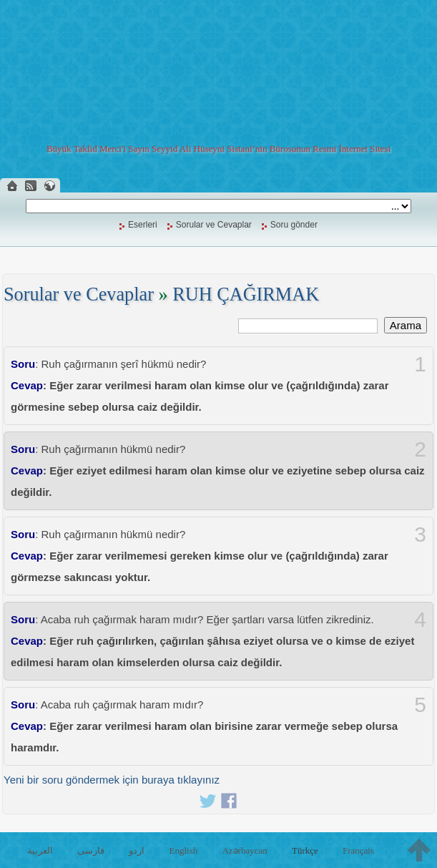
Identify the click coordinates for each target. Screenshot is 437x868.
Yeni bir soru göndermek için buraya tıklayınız (112, 780)
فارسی (91, 850)
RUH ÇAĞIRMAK (246, 294)
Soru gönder (294, 225)
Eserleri (143, 225)
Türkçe (305, 850)
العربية (40, 850)
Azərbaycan (244, 850)
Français (358, 850)
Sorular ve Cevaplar (214, 225)
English (184, 850)
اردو (137, 850)
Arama (406, 325)
